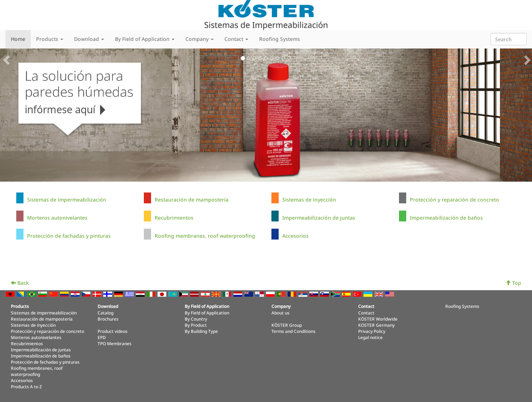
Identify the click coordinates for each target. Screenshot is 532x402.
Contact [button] (236, 39)
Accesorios (295, 236)
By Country (196, 319)
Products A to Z (26, 386)
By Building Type (201, 331)
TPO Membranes (115, 343)
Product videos (113, 331)
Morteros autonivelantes (57, 218)
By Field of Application (207, 313)
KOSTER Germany (376, 325)
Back (20, 283)
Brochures (108, 319)
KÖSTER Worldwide (378, 319)
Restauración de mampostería (192, 200)
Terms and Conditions (293, 331)
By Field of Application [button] (145, 39)
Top (513, 283)
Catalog (106, 313)
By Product (196, 325)
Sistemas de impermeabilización (67, 200)
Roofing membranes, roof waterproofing (205, 236)
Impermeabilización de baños (446, 218)
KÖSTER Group (287, 325)
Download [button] (89, 39)
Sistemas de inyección (309, 200)
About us (280, 313)
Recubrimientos (174, 218)
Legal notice (370, 337)
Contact (366, 313)
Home (18, 39)
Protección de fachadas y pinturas (69, 236)
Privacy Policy (372, 331)
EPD (102, 337)
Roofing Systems (280, 39)
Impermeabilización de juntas (319, 218)
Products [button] (50, 39)
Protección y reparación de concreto (454, 200)
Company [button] (199, 39)
